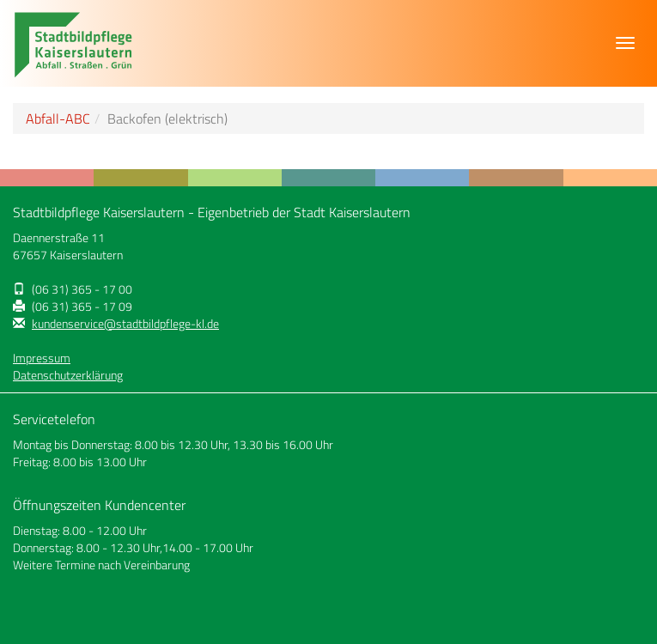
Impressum (42, 358)
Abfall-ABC (58, 118)
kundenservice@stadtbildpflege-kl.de (125, 324)
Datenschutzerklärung (68, 375)
